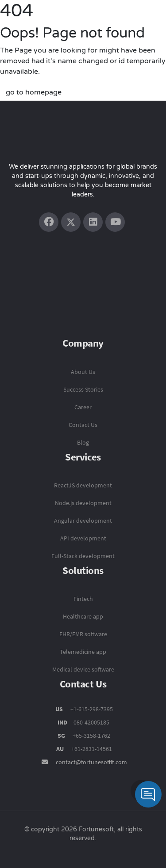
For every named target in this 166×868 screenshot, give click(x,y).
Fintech (83, 599)
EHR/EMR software (83, 634)
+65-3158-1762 (91, 736)
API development (83, 538)
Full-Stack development (83, 556)
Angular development (83, 521)
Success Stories (83, 389)
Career (83, 407)
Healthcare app (83, 616)
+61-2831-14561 (92, 749)
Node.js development (83, 503)
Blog (83, 442)
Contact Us (83, 425)
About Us (83, 372)
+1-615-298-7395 (91, 709)
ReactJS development (83, 485)
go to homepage (34, 92)
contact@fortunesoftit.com (91, 762)
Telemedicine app (83, 652)
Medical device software (83, 669)
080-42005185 (91, 722)
